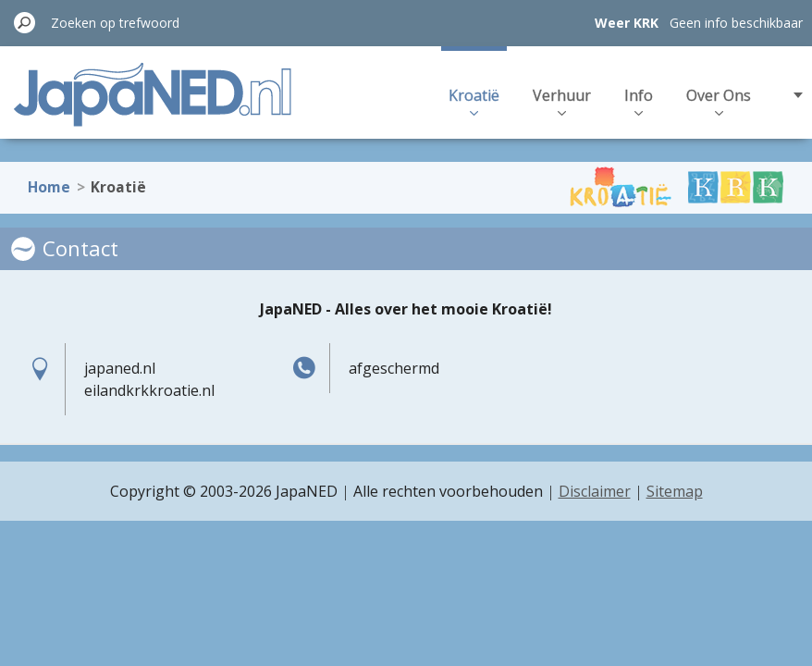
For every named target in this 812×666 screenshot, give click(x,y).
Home (49, 178)
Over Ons (719, 100)
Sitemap (675, 491)
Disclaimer (595, 491)
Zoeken (25, 22)
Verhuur (562, 100)
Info (639, 100)
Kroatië (474, 100)
